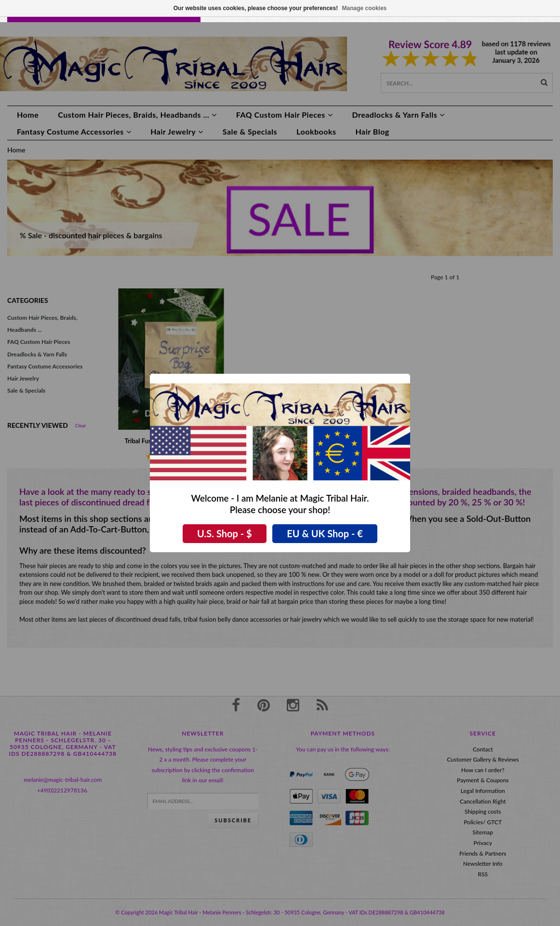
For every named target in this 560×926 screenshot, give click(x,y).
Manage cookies (365, 8)
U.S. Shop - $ (225, 533)
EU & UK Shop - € (325, 533)
